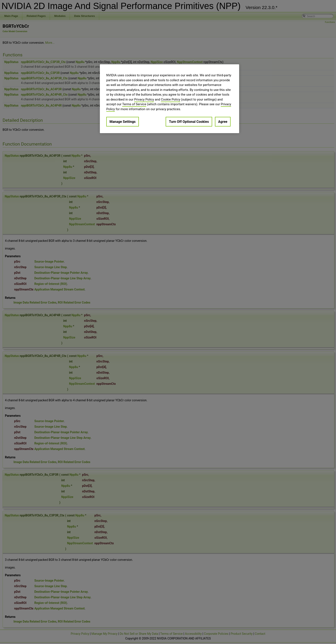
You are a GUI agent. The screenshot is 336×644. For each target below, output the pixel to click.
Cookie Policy (171, 99)
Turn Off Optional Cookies (189, 122)
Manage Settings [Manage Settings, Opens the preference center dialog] (123, 122)
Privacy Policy (144, 99)
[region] (169, 99)
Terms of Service (134, 104)
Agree (223, 122)
